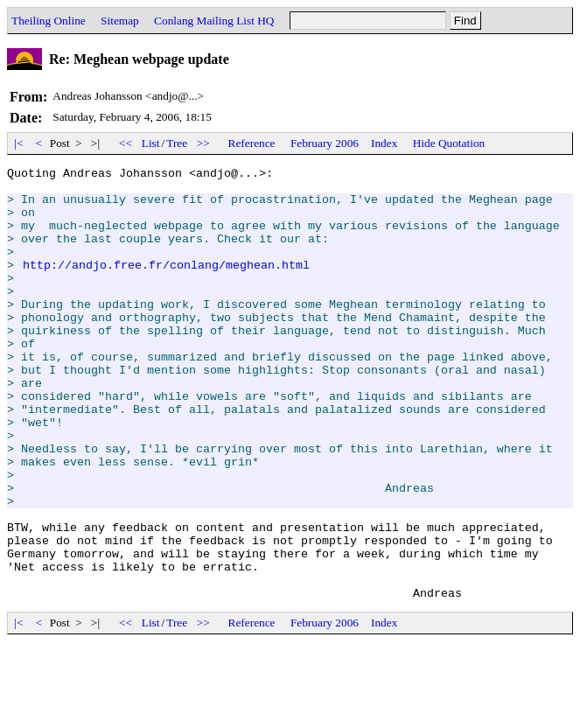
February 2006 (325, 143)
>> (204, 143)
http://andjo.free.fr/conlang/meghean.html (166, 285)
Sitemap (120, 21)
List (151, 143)
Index (384, 143)
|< (19, 143)
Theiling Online (49, 21)
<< (126, 143)
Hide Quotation (449, 143)
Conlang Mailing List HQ (214, 21)
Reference (252, 143)
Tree (177, 143)
